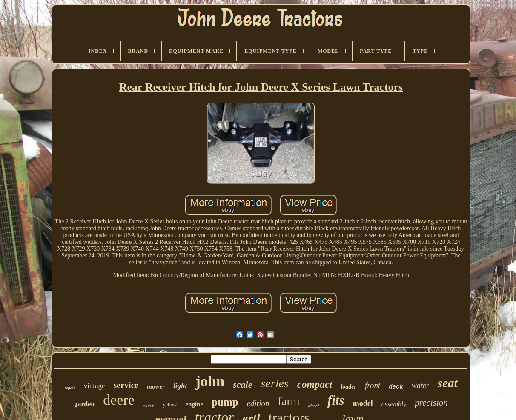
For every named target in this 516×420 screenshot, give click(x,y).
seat (448, 383)
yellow (170, 405)
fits (336, 400)
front (373, 385)
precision (431, 403)
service (126, 385)
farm (288, 401)
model (363, 403)
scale (242, 384)
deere (119, 400)
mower (156, 386)
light (180, 386)
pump (225, 402)
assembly (394, 404)
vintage (94, 386)
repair (70, 388)
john (210, 381)
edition (258, 403)
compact (315, 384)
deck (396, 387)
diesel (313, 406)
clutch (149, 406)
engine (194, 404)
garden (84, 404)
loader (348, 387)
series (274, 383)
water (420, 386)
